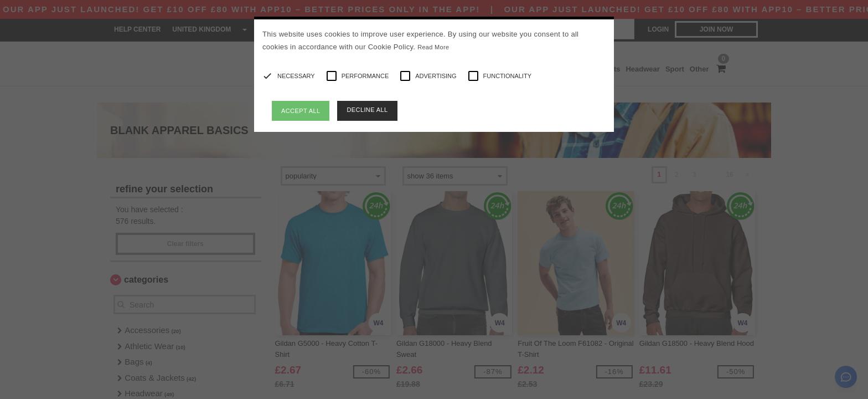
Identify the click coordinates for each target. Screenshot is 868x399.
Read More (433, 47)
